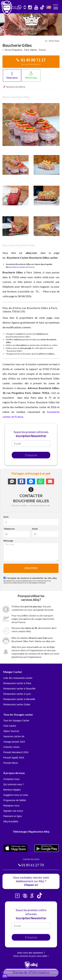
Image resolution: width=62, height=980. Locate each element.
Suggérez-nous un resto (16, 795)
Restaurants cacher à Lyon (17, 694)
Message (8, 541)
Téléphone (9, 529)
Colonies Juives (11, 747)
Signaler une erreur (13, 811)
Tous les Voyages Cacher (16, 721)
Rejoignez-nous (11, 806)
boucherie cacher (17, 267)
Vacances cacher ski (14, 736)
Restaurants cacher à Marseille (19, 699)
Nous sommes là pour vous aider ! (31, 956)
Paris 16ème (31, 50)
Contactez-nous (11, 779)
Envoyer (31, 568)
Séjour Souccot (11, 731)
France (42, 50)
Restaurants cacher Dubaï (17, 704)
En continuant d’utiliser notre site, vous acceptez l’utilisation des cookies (30, 972)
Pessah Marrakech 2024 (16, 752)
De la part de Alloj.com (31, 64)
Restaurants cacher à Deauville (19, 689)
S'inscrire (31, 455)
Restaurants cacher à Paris (17, 683)
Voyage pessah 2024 (14, 742)
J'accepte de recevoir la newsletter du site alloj (31, 578)
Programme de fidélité (15, 800)
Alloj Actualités (11, 821)
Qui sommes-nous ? (14, 784)
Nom (6, 517)
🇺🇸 (49, 7)
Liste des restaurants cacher (18, 678)
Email (35, 529)
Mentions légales (12, 790)
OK (5, 976)
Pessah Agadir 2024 (14, 758)
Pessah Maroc (11, 763)
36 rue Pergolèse (14, 50)
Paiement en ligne (13, 816)
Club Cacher (10, 726)
